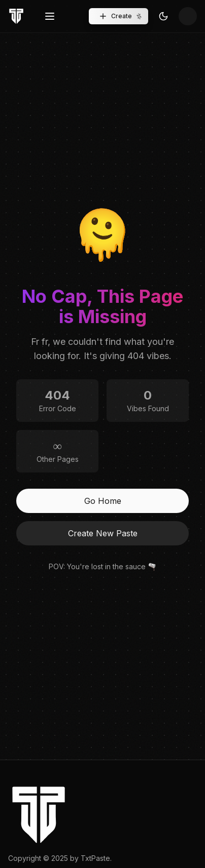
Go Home (103, 501)
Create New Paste (103, 533)
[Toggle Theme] (163, 16)
